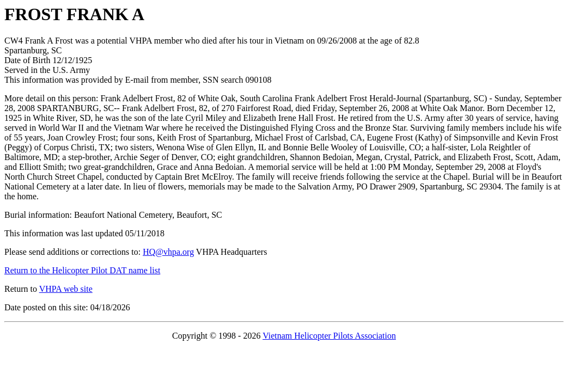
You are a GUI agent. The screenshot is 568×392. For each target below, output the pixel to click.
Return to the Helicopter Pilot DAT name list (82, 270)
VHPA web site (66, 289)
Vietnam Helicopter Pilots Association (329, 336)
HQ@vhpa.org (168, 252)
